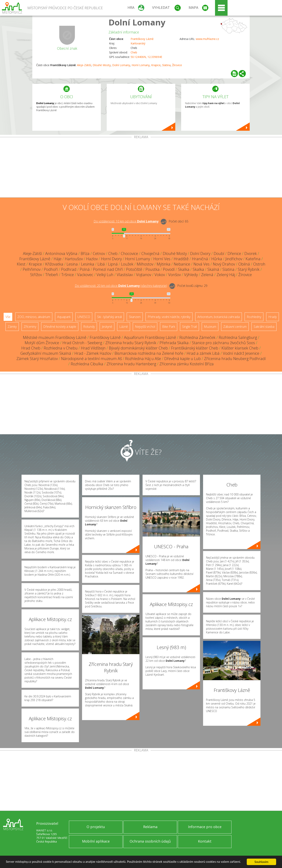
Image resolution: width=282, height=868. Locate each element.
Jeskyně (107, 327)
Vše (8, 317)
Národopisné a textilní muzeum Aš (91, 359)
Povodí (169, 269)
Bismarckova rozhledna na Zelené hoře (149, 353)
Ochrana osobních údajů (150, 841)
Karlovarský (138, 43)
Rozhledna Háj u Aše (143, 359)
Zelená (207, 275)
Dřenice (234, 253)
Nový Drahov (224, 264)
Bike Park (169, 327)
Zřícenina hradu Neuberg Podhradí (235, 359)
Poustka (153, 269)
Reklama (150, 827)
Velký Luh (105, 275)
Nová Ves (202, 264)
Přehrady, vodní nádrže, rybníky (169, 317)
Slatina (166, 65)
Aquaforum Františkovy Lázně (150, 337)
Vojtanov (144, 275)
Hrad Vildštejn (93, 348)
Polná (85, 269)
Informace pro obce (205, 827)
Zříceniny (30, 327)
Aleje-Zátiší (84, 65)
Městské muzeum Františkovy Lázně (55, 337)
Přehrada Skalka (174, 343)
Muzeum (210, 327)
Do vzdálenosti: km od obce (126, 221)
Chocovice (129, 253)
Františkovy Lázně (142, 39)
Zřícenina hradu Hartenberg (131, 364)
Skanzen (135, 317)
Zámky (12, 327)
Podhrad (69, 269)
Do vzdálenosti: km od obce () (121, 286)
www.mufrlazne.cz (207, 39)
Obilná (244, 264)
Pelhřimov (32, 269)
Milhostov (145, 264)
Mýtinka (164, 264)
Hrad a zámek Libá (203, 353)
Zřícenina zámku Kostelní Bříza (187, 364)
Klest (21, 264)
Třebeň (52, 275)
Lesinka (88, 264)
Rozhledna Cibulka (87, 364)
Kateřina (253, 259)
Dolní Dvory (200, 253)
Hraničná (200, 259)
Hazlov (92, 259)
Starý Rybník (249, 269)
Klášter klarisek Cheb (240, 348)
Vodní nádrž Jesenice (241, 353)
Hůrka (217, 259)
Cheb (134, 52)
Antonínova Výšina (61, 253)
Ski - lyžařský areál (109, 317)
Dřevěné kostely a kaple (60, 327)
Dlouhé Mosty (102, 65)
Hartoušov (74, 259)
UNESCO (84, 317)
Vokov (160, 275)
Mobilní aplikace (96, 841)
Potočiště (134, 269)
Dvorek (251, 253)
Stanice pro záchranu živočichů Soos (223, 343)
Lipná (113, 264)
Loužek (127, 264)
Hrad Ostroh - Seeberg (82, 343)
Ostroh (259, 264)
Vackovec (85, 275)
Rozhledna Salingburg (238, 337)
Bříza (85, 253)
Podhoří (51, 269)
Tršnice (68, 275)
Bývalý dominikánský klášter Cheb (138, 348)
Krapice (156, 65)
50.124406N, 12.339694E (146, 57)
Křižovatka (54, 264)
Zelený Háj (226, 275)
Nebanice (182, 264)
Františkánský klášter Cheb (195, 348)
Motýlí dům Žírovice (42, 343)
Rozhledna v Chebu (61, 348)
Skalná (213, 269)
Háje (58, 259)
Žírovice (177, 65)
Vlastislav (125, 275)
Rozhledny (254, 317)
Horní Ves (162, 259)
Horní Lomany (141, 65)
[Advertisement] (141, 168)
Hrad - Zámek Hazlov (93, 353)
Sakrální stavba (264, 327)
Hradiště (181, 259)
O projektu (96, 827)
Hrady (273, 317)
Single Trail (189, 327)
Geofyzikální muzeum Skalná (46, 353)
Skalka (184, 269)
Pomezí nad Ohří (108, 269)
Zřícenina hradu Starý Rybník (131, 343)
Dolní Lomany (137, 22)
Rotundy (89, 327)
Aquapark (64, 317)
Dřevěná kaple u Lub (183, 359)
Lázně (124, 327)
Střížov (36, 275)
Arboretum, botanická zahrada (219, 317)
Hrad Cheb (31, 348)
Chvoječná (150, 253)
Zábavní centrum (235, 327)
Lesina (72, 264)
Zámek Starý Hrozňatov (37, 359)
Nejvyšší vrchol (145, 327)
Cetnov (99, 253)
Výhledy (191, 275)
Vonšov (174, 275)
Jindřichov (234, 259)
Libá (101, 264)
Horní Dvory (111, 259)
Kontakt (205, 841)
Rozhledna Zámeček (197, 337)
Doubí (219, 253)
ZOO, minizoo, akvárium (34, 317)
